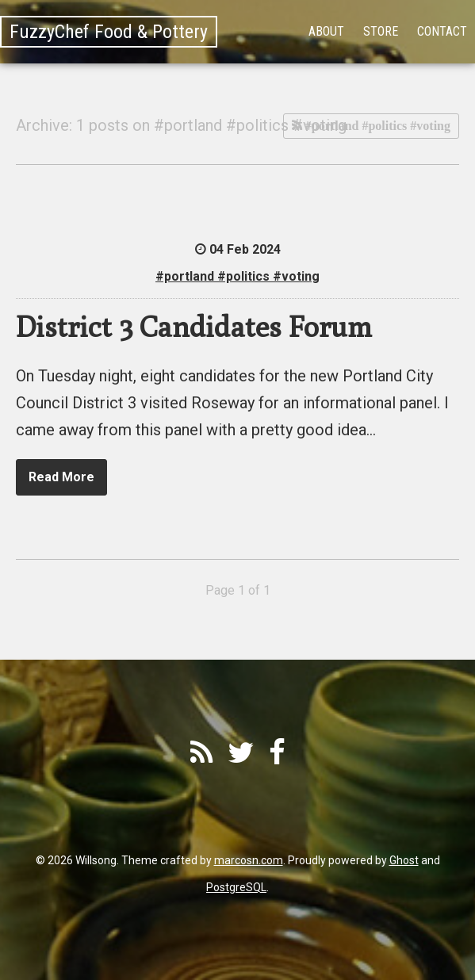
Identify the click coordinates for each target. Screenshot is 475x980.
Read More (61, 477)
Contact (442, 31)
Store (381, 31)
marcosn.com (249, 860)
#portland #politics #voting (376, 126)
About (326, 31)
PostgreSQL (236, 887)
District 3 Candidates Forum (194, 326)
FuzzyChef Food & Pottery (109, 32)
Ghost (404, 860)
